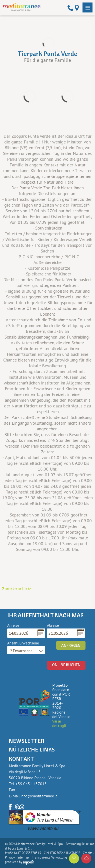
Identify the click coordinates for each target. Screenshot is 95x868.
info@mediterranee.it (39, 796)
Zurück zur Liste (17, 589)
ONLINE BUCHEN (66, 665)
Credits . (89, 853)
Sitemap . (24, 857)
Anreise (13, 625)
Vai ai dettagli (59, 723)
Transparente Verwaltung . (50, 857)
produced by (20, 862)
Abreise (53, 625)
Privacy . (11, 857)
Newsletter (26, 741)
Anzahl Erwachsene (23, 643)
